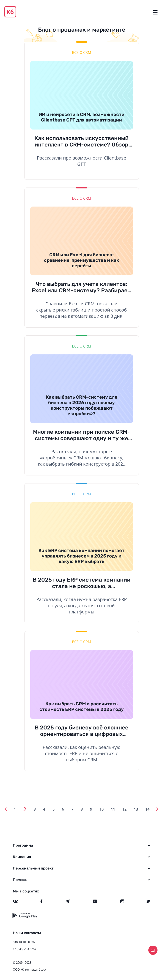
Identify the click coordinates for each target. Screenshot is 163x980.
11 (113, 809)
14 (147, 809)
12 (124, 809)
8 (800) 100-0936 (24, 942)
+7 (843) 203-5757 (25, 949)
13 (136, 809)
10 (102, 809)
